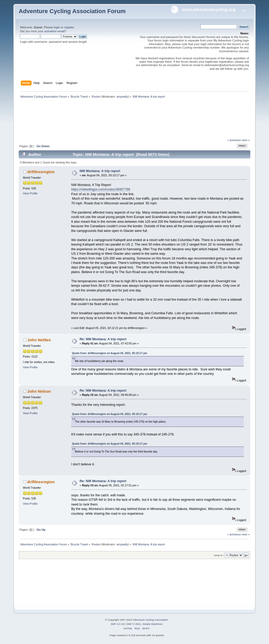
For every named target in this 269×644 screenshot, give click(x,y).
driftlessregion (41, 172)
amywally (122, 97)
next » (246, 140)
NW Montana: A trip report (100, 171)
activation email (54, 31)
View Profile (30, 193)
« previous (234, 140)
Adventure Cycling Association (150, 620)
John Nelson (39, 391)
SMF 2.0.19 (117, 624)
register (69, 27)
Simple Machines (152, 624)
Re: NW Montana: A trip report (103, 339)
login (57, 27)
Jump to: (218, 555)
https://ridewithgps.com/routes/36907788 (101, 189)
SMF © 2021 (134, 624)
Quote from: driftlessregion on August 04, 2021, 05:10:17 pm (110, 353)
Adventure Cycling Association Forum (72, 11)
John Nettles (39, 340)
